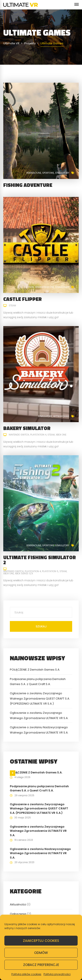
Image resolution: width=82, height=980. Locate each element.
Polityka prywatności (57, 974)
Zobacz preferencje (41, 965)
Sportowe (48, 173)
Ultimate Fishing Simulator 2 (40, 560)
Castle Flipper (23, 299)
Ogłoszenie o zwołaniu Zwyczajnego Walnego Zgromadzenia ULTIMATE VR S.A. (38, 831)
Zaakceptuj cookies (41, 941)
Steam (12, 306)
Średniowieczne (44, 287)
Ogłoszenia (18, 914)
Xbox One (61, 435)
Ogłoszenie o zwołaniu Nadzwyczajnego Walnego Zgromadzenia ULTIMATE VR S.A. (40, 853)
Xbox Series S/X (24, 574)
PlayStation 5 (50, 571)
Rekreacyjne (34, 173)
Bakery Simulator (27, 428)
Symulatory (62, 173)
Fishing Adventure (28, 185)
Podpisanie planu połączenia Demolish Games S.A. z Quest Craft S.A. (39, 788)
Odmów (41, 953)
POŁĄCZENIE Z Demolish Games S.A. (35, 670)
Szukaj (41, 626)
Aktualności (18, 904)
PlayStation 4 (38, 435)
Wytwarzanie (61, 416)
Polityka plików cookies (26, 974)
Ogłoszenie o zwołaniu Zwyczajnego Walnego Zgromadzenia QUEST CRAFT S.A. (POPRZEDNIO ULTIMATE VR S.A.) (40, 698)
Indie (31, 287)
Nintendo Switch (19, 435)
